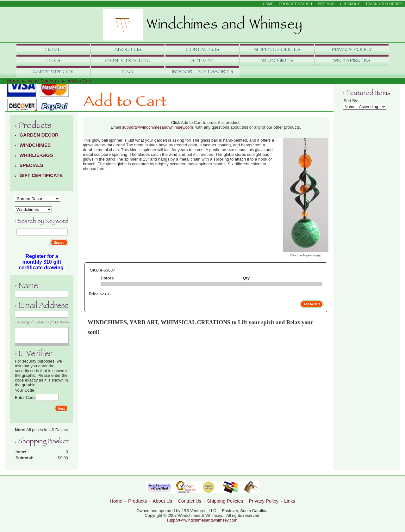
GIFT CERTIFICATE (41, 175)
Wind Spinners (43, 81)
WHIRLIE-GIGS (36, 155)
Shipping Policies (225, 501)
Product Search (296, 4)
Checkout (350, 4)
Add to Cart (79, 81)
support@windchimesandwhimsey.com (158, 127)
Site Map (326, 4)
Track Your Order (384, 4)
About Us (162, 501)
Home (268, 4)
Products (137, 501)
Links (290, 501)
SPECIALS (31, 165)
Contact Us (190, 501)
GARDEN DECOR (39, 135)
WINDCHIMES (35, 145)
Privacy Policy (264, 501)
